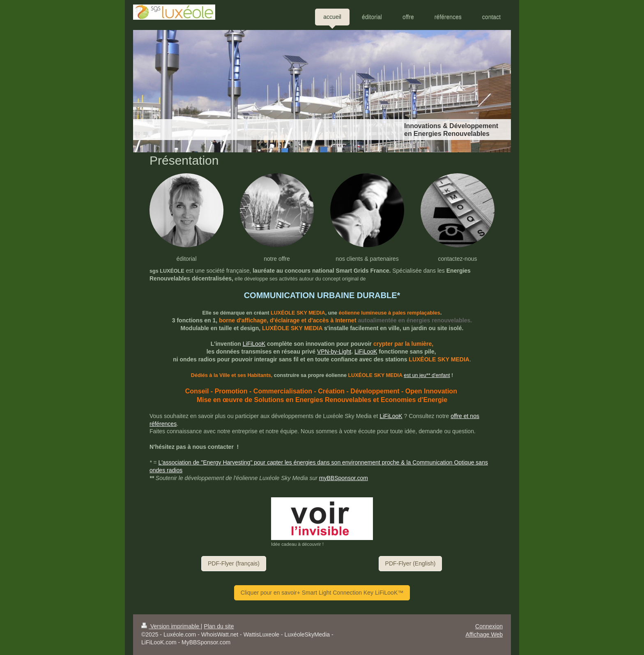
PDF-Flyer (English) (411, 563)
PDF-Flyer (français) (234, 563)
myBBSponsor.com (344, 478)
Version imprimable (171, 626)
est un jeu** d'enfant (427, 375)
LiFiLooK (254, 344)
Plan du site (219, 626)
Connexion (489, 626)
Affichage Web (484, 634)
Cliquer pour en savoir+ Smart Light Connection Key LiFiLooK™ (322, 593)
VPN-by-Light (334, 352)
